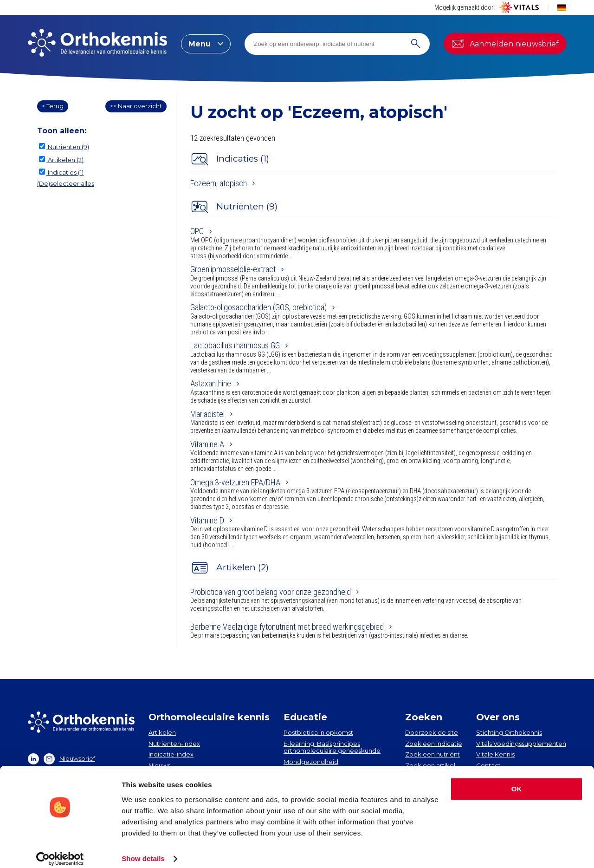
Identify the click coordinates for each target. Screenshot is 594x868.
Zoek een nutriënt (433, 754)
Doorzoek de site (432, 732)
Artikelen (162, 732)
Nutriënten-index (174, 744)
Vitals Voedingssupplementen (521, 744)
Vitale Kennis (495, 754)
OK (517, 780)
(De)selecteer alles (66, 183)
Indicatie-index (171, 754)
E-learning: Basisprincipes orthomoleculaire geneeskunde (332, 747)
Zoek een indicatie (434, 744)
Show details (143, 850)
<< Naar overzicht (136, 106)
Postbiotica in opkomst (318, 732)
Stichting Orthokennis (509, 732)
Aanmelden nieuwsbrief (505, 44)
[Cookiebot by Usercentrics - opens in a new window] (60, 850)
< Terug (53, 106)
